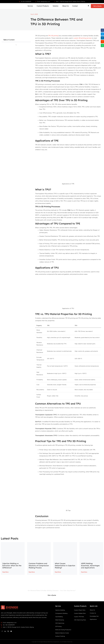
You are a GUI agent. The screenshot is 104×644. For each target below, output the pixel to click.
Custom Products (80, 606)
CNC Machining (60, 623)
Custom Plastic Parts (80, 610)
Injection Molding (60, 610)
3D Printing (58, 626)
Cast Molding (59, 617)
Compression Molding (61, 613)
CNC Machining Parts (80, 620)
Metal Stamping (60, 620)
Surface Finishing (60, 636)
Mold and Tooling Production (63, 630)
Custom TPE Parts (79, 617)
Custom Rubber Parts (80, 613)
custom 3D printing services (83, 38)
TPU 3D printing (53, 36)
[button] (102, 30)
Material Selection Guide (62, 633)
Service (58, 606)
